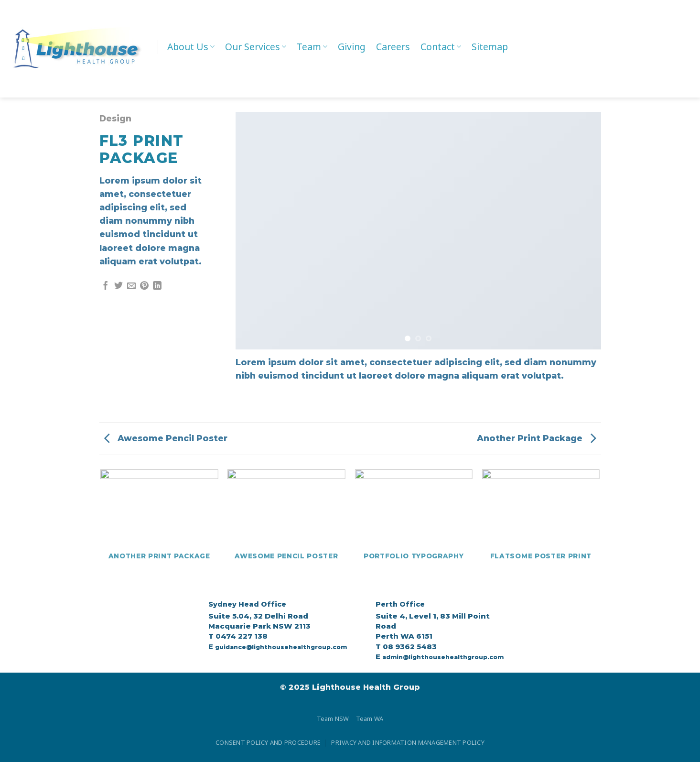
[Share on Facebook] (106, 286)
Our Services (256, 47)
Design (115, 118)
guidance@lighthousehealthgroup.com (281, 647)
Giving (352, 47)
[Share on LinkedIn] (157, 286)
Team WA (370, 718)
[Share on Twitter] (118, 286)
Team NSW (333, 718)
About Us (191, 47)
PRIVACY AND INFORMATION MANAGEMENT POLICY (408, 742)
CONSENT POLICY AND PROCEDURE (268, 742)
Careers (393, 47)
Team (312, 47)
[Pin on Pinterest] (144, 286)
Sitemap (490, 47)
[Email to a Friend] (131, 286)
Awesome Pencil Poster (166, 438)
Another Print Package (537, 438)
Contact (441, 47)
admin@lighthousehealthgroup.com (443, 657)
